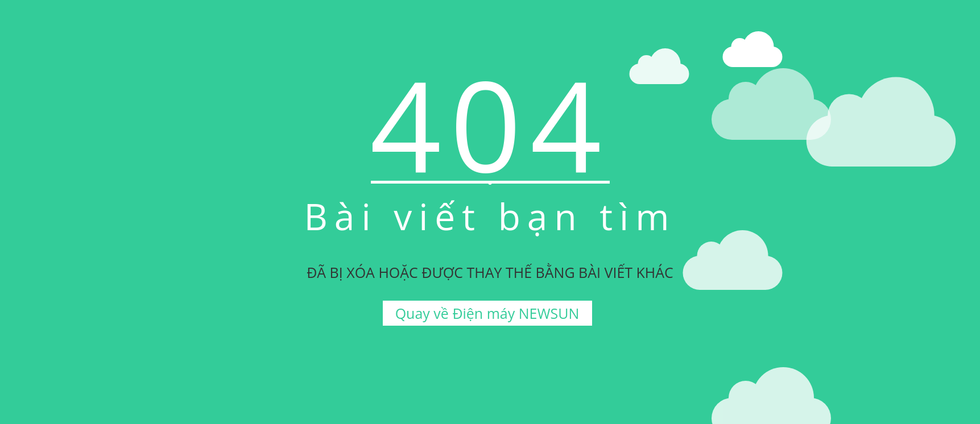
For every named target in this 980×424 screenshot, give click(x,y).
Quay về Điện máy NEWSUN (487, 313)
